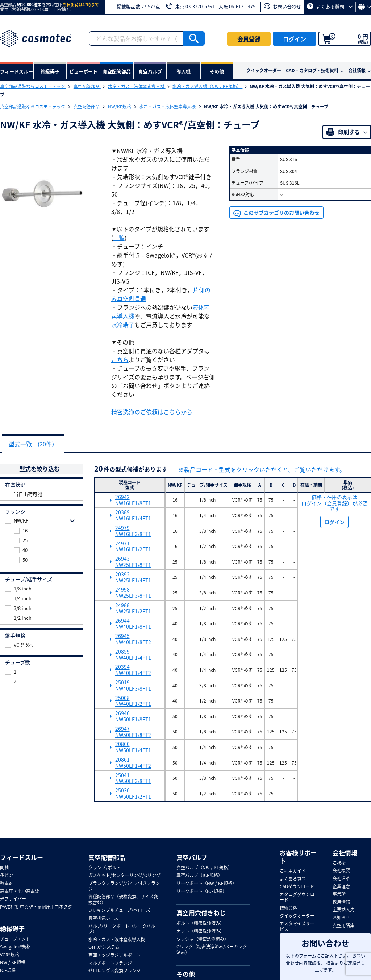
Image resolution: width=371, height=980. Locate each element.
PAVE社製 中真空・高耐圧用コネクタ (36, 907)
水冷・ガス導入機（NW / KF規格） (207, 86)
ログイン (295, 39)
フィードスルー (22, 858)
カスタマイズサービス (297, 927)
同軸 (4, 868)
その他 (186, 975)
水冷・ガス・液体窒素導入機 (137, 86)
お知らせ (341, 918)
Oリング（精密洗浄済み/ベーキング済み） (212, 950)
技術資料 (288, 909)
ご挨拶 (339, 864)
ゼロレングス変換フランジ (114, 971)
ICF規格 (8, 971)
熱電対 (7, 884)
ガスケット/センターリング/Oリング (124, 876)
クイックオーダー (264, 70)
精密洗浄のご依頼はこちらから (152, 412)
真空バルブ (192, 858)
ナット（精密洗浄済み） (200, 932)
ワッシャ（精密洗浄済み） (203, 940)
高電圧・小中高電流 (20, 892)
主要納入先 (343, 910)
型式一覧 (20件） (35, 444)
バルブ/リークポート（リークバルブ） (122, 929)
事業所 (339, 895)
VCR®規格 (10, 955)
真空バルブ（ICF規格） (199, 876)
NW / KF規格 (13, 963)
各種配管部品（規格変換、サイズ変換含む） (123, 900)
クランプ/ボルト (105, 868)
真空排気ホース (103, 919)
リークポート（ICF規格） (202, 892)
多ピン (7, 876)
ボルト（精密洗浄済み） (200, 924)
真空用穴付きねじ (201, 913)
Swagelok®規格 (15, 947)
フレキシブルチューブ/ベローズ (119, 911)
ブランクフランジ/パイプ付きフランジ (124, 887)
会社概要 (341, 871)
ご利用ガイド (293, 872)
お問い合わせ (282, 6)
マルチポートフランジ (110, 964)
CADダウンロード (297, 887)
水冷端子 (123, 325)
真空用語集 (343, 926)
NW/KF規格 (120, 107)
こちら (120, 359)
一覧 (119, 238)
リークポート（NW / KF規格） (207, 884)
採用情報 (341, 903)
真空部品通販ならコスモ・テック (33, 86)
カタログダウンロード (297, 898)
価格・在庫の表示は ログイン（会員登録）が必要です (334, 503)
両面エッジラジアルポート (114, 956)
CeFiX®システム (104, 948)
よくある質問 (330, 6)
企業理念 (341, 887)
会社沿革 (341, 879)
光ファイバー (13, 899)
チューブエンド (15, 940)
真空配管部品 (87, 86)
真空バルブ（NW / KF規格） (204, 868)
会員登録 (249, 39)
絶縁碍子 (12, 929)
